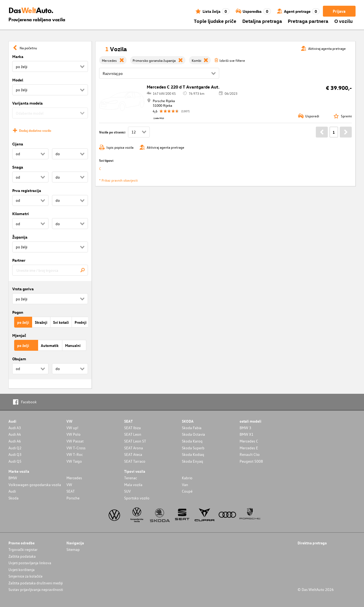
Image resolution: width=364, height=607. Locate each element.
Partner (19, 260)
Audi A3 (15, 428)
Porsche (73, 498)
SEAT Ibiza (132, 428)
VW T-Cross (76, 448)
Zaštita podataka (22, 556)
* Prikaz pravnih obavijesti (118, 180)
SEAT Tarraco (135, 461)
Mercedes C (249, 441)
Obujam (19, 359)
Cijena (18, 144)
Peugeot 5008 (251, 461)
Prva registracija (27, 190)
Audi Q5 (15, 461)
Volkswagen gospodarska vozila (35, 485)
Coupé (187, 491)
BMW (13, 478)
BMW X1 (247, 434)
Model (18, 80)
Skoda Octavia (193, 434)
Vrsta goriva (23, 289)
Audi (12, 491)
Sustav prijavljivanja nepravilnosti (36, 589)
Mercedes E (249, 448)
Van (185, 485)
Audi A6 (15, 441)
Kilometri (21, 214)
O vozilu (343, 21)
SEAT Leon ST (135, 441)
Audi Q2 (15, 448)
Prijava (339, 11)
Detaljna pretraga (262, 21)
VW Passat (75, 441)
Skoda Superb (193, 448)
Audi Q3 (15, 454)
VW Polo (74, 434)
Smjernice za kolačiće (25, 576)
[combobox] (50, 270)
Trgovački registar (23, 549)
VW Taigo (74, 461)
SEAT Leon (133, 434)
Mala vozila (133, 485)
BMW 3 (245, 428)
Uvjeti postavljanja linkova (30, 563)
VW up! (72, 428)
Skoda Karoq (192, 441)
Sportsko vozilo (137, 498)
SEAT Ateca (133, 454)
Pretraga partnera (308, 21)
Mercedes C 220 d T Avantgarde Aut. (183, 87)
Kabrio (187, 478)
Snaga (18, 167)
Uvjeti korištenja (22, 570)
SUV (127, 491)
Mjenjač (19, 335)
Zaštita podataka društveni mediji (36, 583)
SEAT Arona (134, 448)
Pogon (18, 312)
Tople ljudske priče (215, 21)
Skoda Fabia (192, 428)
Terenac (131, 478)
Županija (20, 237)
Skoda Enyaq (192, 461)
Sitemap (73, 549)
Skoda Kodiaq (193, 454)
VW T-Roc (75, 454)
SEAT (71, 491)
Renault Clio (250, 454)
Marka (18, 57)
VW (69, 485)
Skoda (13, 498)
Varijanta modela (27, 103)
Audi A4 (15, 434)
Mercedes (74, 478)
